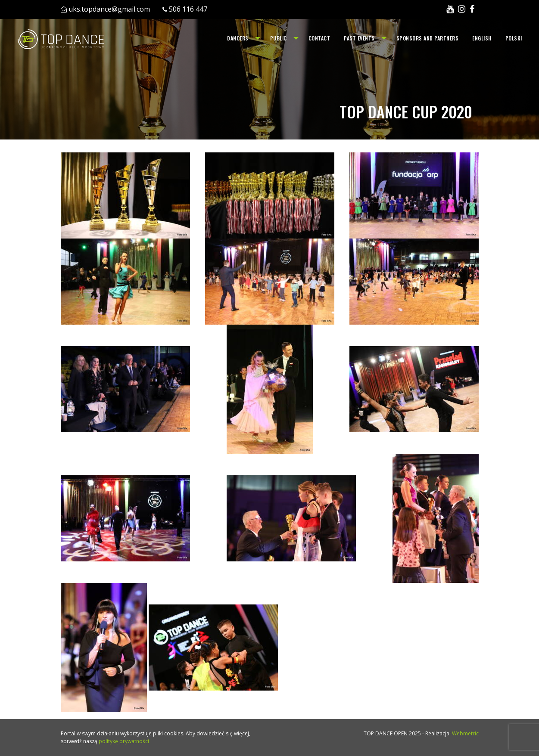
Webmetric (465, 733)
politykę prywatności (124, 741)
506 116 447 (188, 9)
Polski (514, 38)
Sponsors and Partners (428, 38)
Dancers (238, 38)
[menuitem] (242, 38)
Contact (319, 38)
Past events (359, 38)
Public (279, 38)
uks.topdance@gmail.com (109, 9)
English (482, 38)
